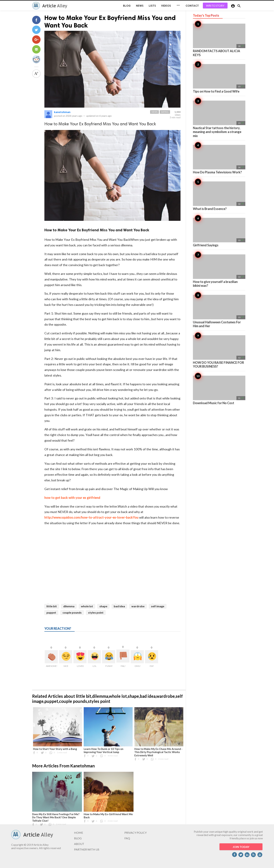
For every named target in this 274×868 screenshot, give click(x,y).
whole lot (87, 606)
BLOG (127, 6)
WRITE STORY (215, 6)
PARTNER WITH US (87, 849)
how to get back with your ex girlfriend (72, 498)
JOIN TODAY (241, 847)
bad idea (119, 606)
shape (103, 606)
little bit (52, 606)
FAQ (127, 838)
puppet (51, 612)
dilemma (69, 606)
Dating (165, 112)
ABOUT (79, 844)
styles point (96, 612)
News (140, 6)
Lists (152, 6)
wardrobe (138, 606)
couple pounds (72, 612)
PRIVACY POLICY (136, 833)
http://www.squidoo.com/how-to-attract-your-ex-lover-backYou (91, 517)
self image (158, 606)
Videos (166, 6)
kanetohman (62, 112)
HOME (79, 833)
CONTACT (192, 6)
